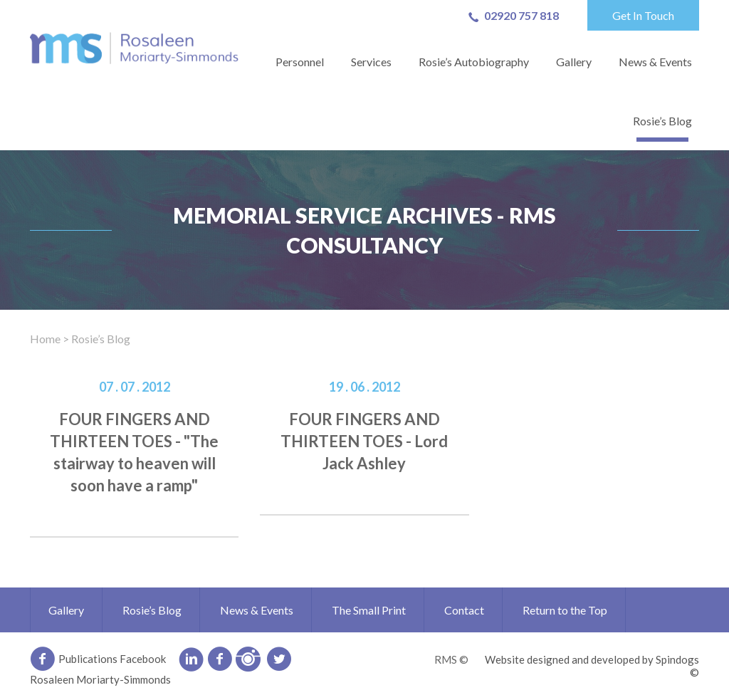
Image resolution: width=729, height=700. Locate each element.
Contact (464, 610)
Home (45, 339)
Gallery (574, 62)
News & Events (655, 62)
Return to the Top (565, 610)
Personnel (300, 62)
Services (371, 62)
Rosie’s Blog (662, 121)
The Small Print (369, 610)
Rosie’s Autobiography (474, 62)
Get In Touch (643, 15)
